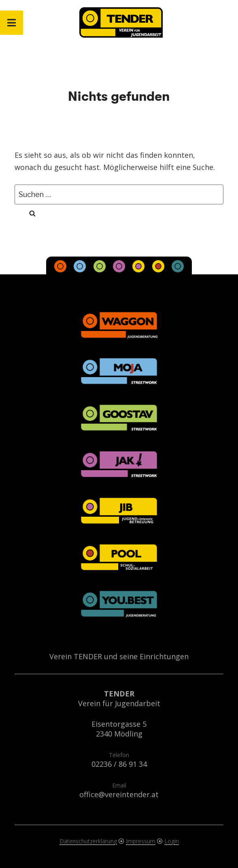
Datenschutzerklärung (88, 841)
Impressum (141, 841)
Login (172, 841)
